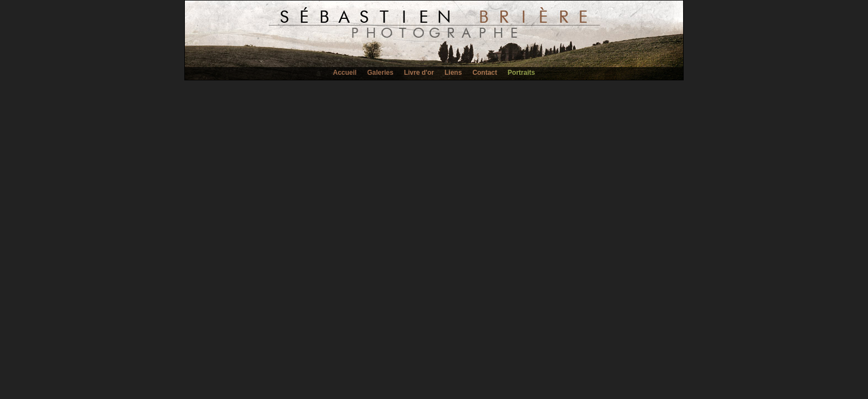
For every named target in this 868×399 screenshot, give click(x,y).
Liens (453, 73)
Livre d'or (419, 73)
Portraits (521, 73)
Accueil (345, 73)
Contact (485, 73)
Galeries (380, 73)
